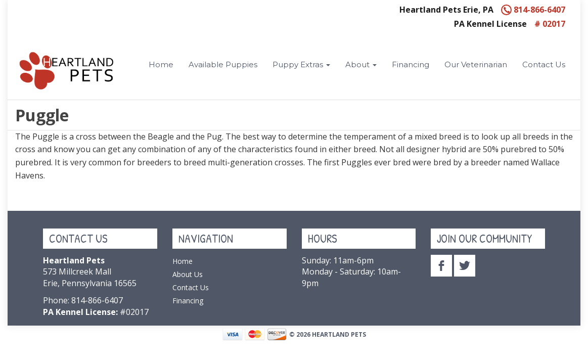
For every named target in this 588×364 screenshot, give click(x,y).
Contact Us (544, 64)
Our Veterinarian (476, 64)
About (361, 64)
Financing (411, 64)
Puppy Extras (301, 64)
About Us (188, 274)
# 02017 (550, 24)
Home (161, 64)
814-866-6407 (533, 10)
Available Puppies (223, 64)
